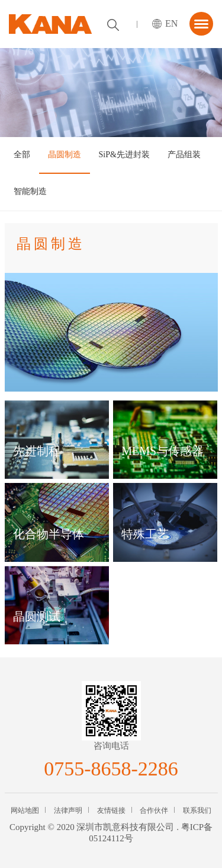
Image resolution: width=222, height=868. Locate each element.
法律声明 (68, 810)
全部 (22, 155)
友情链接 (111, 810)
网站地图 (25, 810)
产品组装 (184, 155)
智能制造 (30, 191)
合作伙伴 (154, 810)
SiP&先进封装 (124, 155)
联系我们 (197, 810)
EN (171, 23)
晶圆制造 (65, 155)
